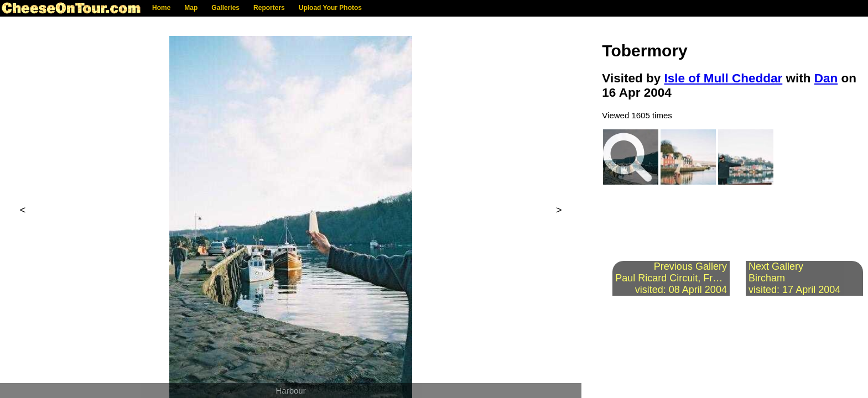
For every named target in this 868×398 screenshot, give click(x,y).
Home (161, 8)
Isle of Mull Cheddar (723, 78)
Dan (826, 78)
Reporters (269, 8)
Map (191, 8)
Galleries (225, 8)
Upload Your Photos (330, 8)
